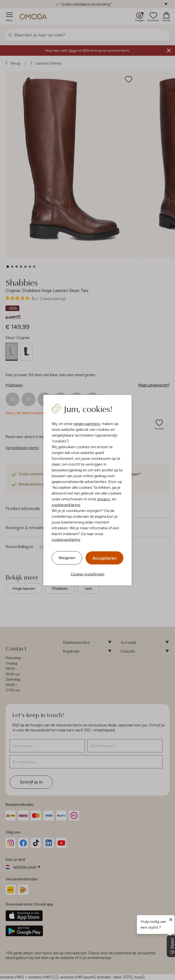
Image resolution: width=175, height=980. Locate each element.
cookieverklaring (66, 504)
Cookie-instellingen (87, 574)
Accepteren (104, 558)
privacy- (104, 499)
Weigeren (67, 558)
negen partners (87, 423)
